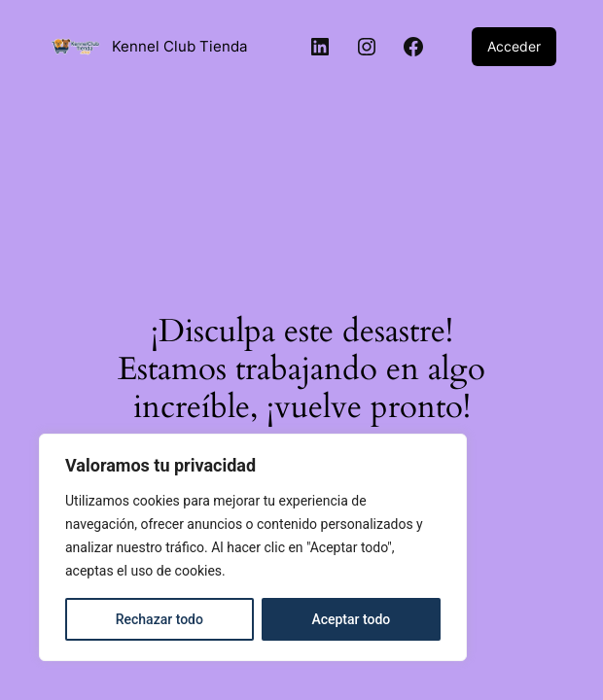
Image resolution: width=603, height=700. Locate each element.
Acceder (514, 46)
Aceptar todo (351, 619)
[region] (253, 547)
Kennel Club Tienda (179, 46)
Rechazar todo (160, 619)
